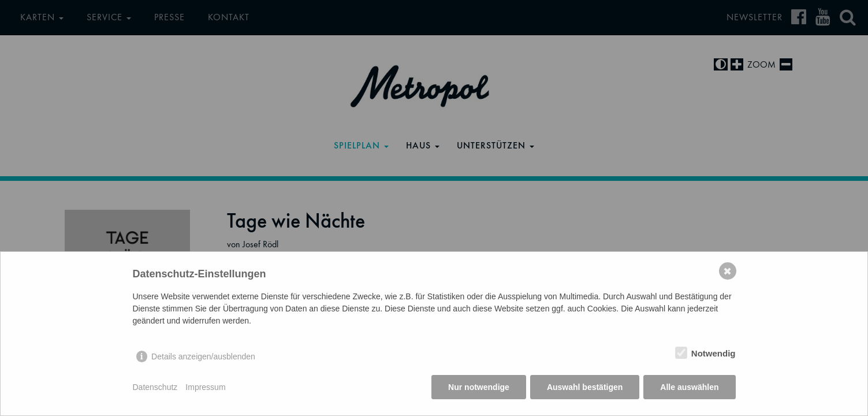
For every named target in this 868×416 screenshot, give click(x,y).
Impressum (205, 387)
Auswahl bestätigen (585, 387)
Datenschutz (155, 387)
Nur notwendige (479, 387)
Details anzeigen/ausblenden (203, 356)
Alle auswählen (689, 387)
